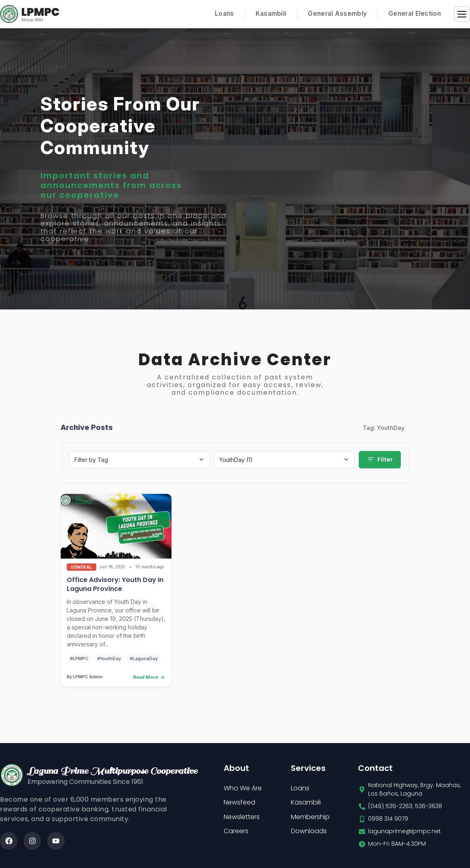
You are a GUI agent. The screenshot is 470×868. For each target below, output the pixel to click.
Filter (380, 462)
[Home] (30, 14)
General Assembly (337, 14)
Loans (224, 14)
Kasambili (271, 14)
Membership (310, 819)
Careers (236, 833)
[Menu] (462, 14)
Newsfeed (239, 804)
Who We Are (243, 790)
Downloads (309, 833)
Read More (149, 679)
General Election (415, 14)
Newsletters (242, 819)
